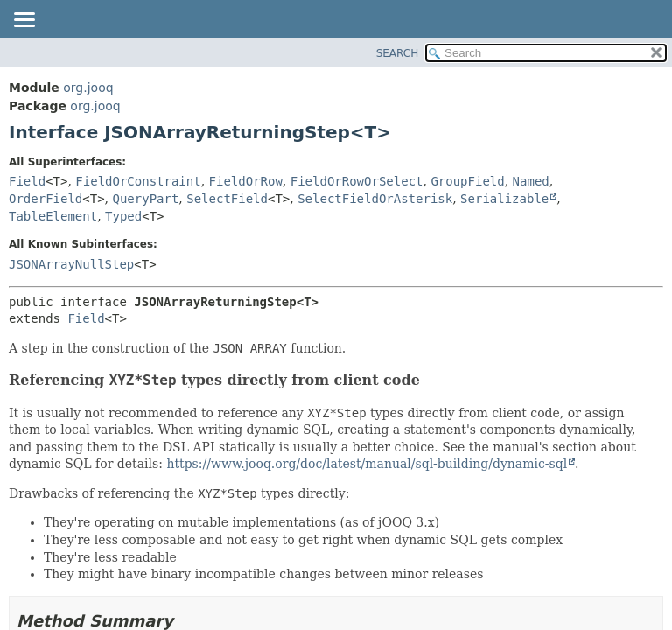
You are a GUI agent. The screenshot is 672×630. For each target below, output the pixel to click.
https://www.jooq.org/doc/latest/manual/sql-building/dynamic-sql (367, 464)
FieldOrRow (246, 181)
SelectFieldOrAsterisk (375, 199)
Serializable (504, 199)
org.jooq (88, 87)
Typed (123, 216)
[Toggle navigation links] (24, 21)
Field (27, 181)
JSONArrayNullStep (71, 264)
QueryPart (146, 199)
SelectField (227, 199)
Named (531, 181)
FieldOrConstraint (138, 181)
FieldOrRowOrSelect (357, 181)
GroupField (467, 181)
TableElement (53, 216)
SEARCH (398, 53)
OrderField (45, 199)
